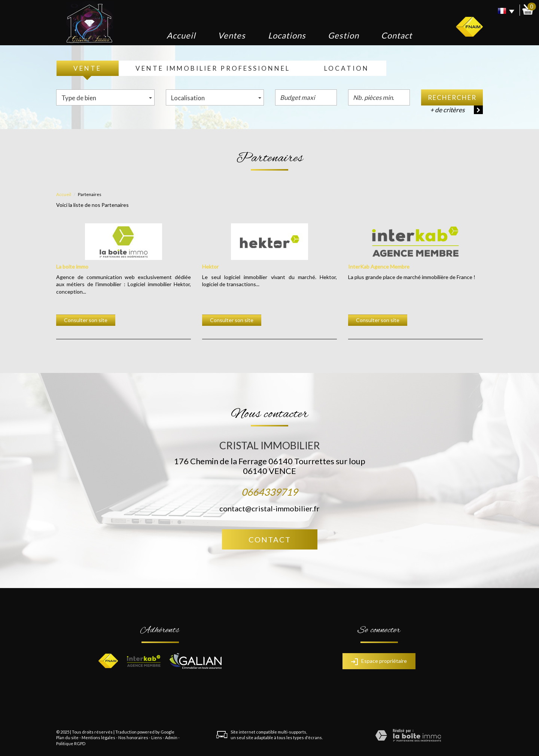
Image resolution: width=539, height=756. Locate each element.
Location (347, 68)
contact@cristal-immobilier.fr (269, 508)
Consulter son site (86, 320)
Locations (287, 35)
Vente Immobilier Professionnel (213, 68)
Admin (171, 737)
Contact (397, 35)
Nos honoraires (133, 737)
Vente (87, 68)
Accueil (181, 35)
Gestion (343, 35)
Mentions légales (98, 737)
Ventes (232, 35)
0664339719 (269, 492)
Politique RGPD (71, 743)
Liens (157, 737)
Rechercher (452, 97)
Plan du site (67, 737)
